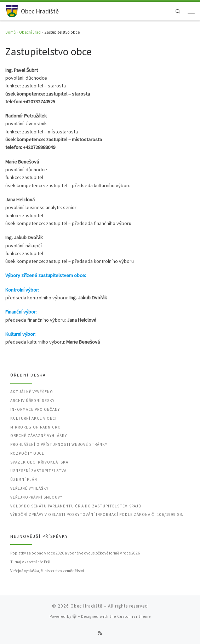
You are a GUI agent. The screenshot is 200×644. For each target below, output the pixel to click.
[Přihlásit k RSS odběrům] (100, 633)
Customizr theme (134, 616)
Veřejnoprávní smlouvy (36, 497)
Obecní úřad (30, 32)
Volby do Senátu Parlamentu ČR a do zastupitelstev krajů (76, 506)
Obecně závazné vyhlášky (39, 436)
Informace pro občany (35, 409)
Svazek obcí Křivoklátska (39, 462)
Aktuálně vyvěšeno (32, 392)
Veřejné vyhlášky (29, 488)
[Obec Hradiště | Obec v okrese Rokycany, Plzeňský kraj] (12, 10)
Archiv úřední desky (32, 401)
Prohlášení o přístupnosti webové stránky (59, 444)
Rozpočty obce (27, 453)
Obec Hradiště (87, 606)
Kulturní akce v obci (33, 418)
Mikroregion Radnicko (36, 427)
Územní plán (24, 479)
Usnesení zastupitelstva (38, 471)
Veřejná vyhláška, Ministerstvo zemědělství (47, 571)
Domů (10, 32)
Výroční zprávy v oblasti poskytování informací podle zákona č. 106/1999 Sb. (97, 514)
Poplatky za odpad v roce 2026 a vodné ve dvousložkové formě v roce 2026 (75, 553)
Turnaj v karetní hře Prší (30, 562)
